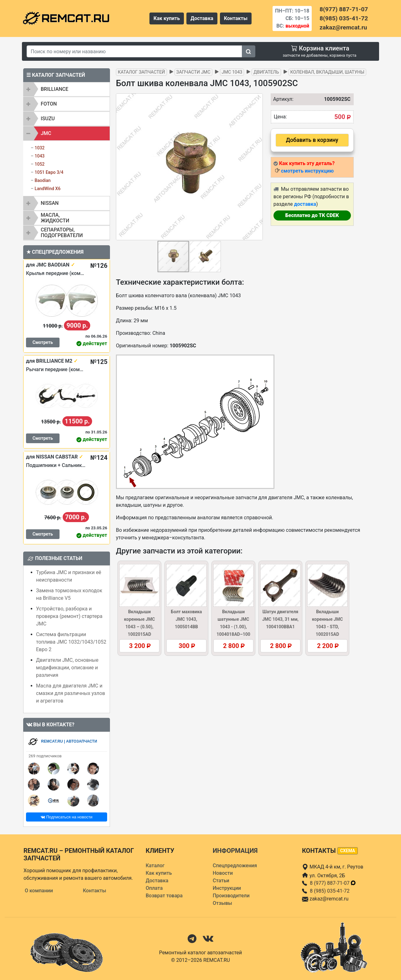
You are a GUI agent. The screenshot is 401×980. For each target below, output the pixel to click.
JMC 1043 (232, 72)
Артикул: (282, 99)
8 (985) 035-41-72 (330, 891)
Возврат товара (164, 896)
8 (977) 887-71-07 (333, 883)
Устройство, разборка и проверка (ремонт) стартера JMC (69, 616)
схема (348, 851)
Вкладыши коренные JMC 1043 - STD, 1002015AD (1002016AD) (328, 627)
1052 (39, 164)
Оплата (154, 888)
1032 (39, 148)
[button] (257, 167)
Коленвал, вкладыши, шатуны (327, 72)
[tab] (67, 89)
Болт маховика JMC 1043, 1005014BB (186, 619)
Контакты (236, 18)
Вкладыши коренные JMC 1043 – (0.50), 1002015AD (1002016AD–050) (139, 627)
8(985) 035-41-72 (344, 18)
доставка (305, 204)
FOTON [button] (49, 104)
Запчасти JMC (193, 72)
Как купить (167, 18)
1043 (39, 156)
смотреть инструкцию (307, 171)
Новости (223, 873)
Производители (231, 896)
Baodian (42, 180)
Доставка (202, 18)
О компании (39, 891)
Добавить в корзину (312, 140)
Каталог (155, 866)
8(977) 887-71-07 (344, 9)
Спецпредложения (235, 866)
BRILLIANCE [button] (55, 89)
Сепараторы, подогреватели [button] (62, 233)
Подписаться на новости (67, 817)
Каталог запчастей (141, 72)
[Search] (134, 51)
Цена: (280, 117)
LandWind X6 (47, 189)
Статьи (221, 881)
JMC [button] (46, 133)
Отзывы (222, 903)
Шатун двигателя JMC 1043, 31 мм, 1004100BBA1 (280, 619)
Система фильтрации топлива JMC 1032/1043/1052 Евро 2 (71, 642)
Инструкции (227, 888)
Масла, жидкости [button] (55, 218)
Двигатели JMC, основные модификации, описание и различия (67, 668)
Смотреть (43, 342)
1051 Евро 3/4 (49, 172)
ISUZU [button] (48, 119)
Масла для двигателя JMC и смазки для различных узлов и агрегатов (70, 693)
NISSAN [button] (50, 203)
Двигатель (266, 72)
